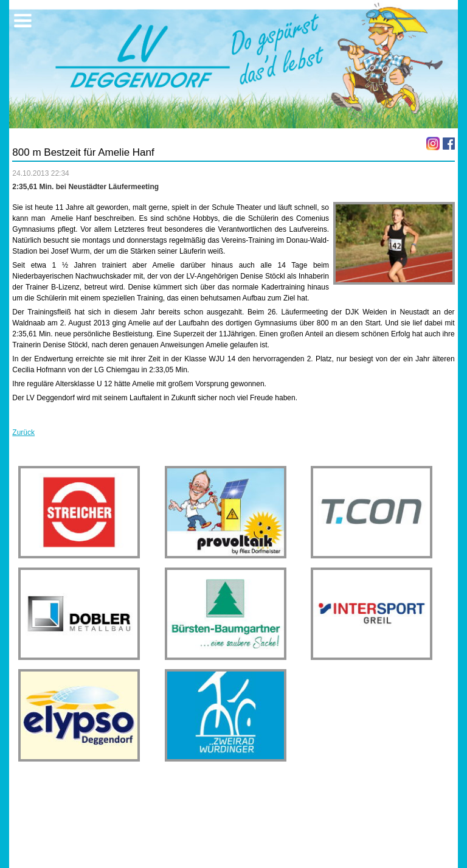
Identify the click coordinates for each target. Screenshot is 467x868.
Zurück (23, 432)
